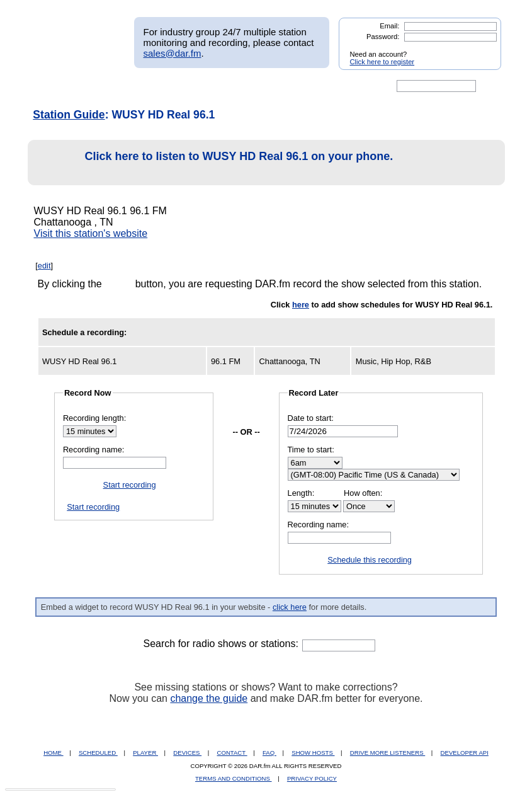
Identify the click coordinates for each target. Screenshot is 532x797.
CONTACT (232, 753)
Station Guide (69, 115)
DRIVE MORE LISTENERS (388, 753)
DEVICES (187, 753)
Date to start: (311, 418)
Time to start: (311, 450)
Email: (389, 26)
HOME (53, 753)
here (301, 305)
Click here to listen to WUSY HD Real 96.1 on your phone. (214, 163)
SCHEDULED (98, 753)
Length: (301, 493)
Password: (383, 37)
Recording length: (94, 418)
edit (44, 266)
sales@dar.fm (173, 53)
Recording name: (93, 450)
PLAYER (145, 753)
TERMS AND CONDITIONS (234, 778)
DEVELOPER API (465, 753)
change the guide (209, 698)
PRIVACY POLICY (312, 778)
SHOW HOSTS (313, 753)
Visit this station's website (91, 233)
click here (290, 607)
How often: (363, 493)
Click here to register (382, 62)
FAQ (269, 753)
